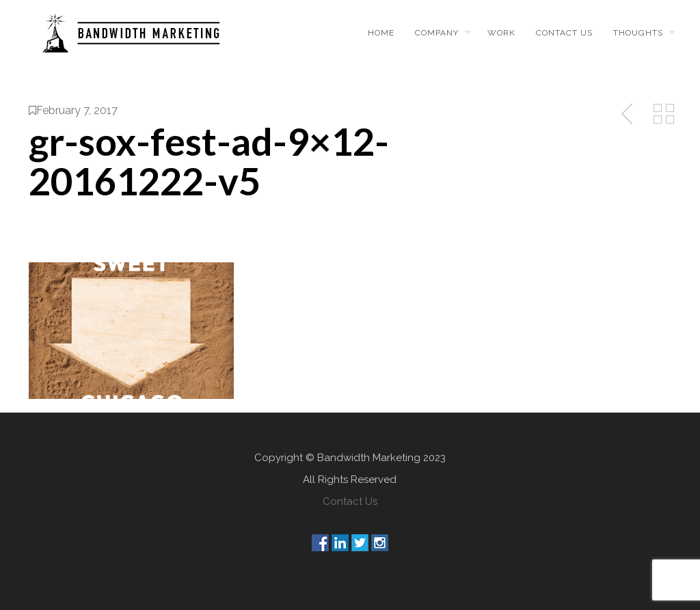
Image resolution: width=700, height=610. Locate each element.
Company (437, 33)
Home (381, 33)
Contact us (564, 33)
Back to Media (664, 114)
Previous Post (628, 114)
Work (501, 33)
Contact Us (350, 501)
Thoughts (638, 33)
